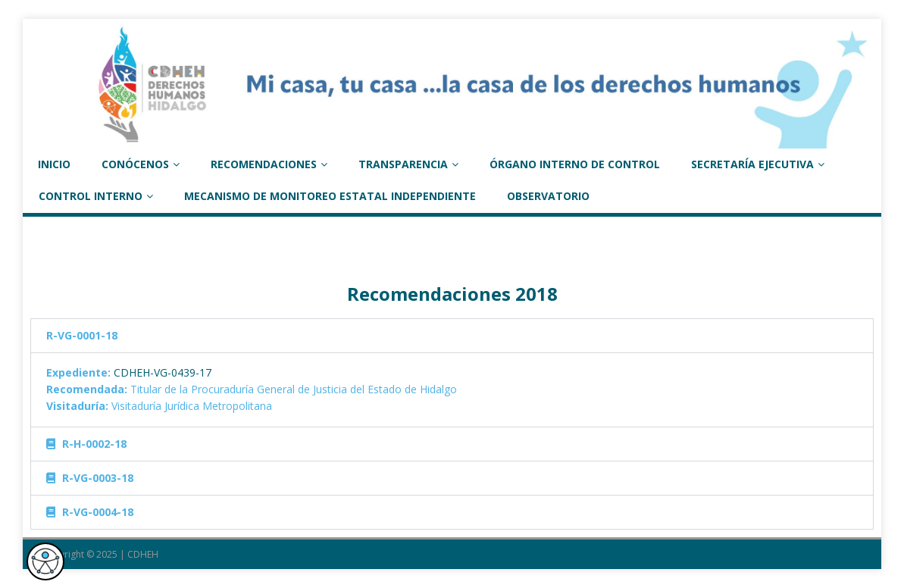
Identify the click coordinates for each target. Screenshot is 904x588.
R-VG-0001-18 (82, 335)
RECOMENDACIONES (264, 164)
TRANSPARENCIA (403, 164)
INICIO (54, 164)
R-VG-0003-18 (98, 478)
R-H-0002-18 (94, 444)
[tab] (452, 336)
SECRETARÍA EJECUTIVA (752, 164)
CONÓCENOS (135, 164)
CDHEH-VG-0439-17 (163, 372)
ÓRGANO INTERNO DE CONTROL (575, 164)
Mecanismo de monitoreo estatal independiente (330, 196)
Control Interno (91, 196)
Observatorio (548, 196)
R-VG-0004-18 (98, 512)
